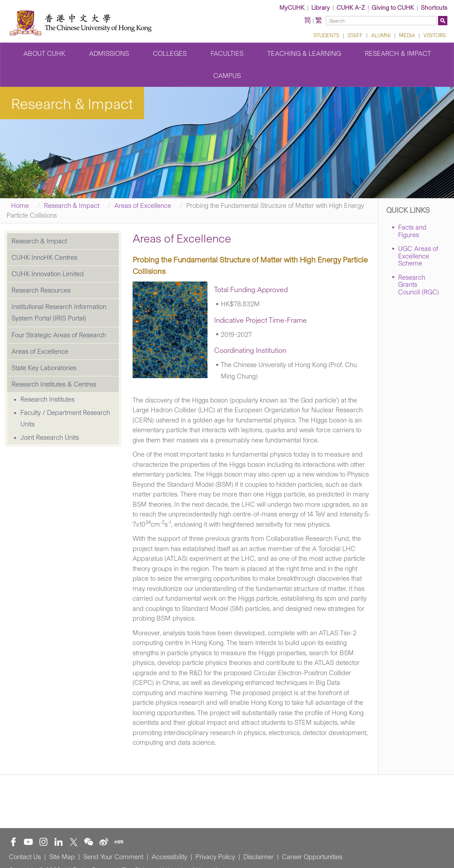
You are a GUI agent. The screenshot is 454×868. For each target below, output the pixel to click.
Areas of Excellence (143, 206)
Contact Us (25, 857)
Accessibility (169, 857)
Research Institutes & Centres (54, 384)
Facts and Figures (412, 231)
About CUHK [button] (44, 54)
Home (20, 206)
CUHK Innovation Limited (48, 274)
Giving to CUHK (393, 8)
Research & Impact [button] (398, 54)
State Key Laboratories (44, 368)
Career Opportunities (312, 857)
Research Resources (41, 290)
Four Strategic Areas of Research (59, 335)
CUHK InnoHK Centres (44, 258)
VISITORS (434, 35)
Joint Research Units (50, 438)
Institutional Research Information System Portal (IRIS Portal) (59, 313)
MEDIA (407, 35)
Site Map (62, 857)
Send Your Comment (113, 857)
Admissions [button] (109, 54)
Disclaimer (258, 857)
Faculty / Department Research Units (65, 418)
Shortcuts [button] (434, 8)
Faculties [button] (227, 54)
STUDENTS (326, 35)
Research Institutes (47, 399)
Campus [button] (227, 76)
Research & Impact (72, 206)
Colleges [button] (170, 54)
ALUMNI (381, 35)
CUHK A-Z (351, 8)
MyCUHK (292, 8)
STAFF (355, 35)
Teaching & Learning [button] (304, 54)
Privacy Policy (215, 857)
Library (321, 8)
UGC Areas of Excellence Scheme (418, 256)
